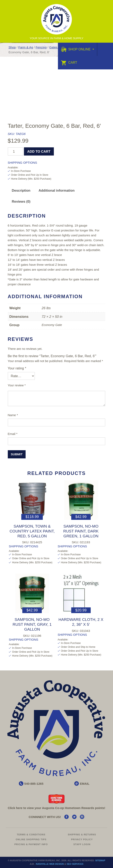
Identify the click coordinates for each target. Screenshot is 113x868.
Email (13, 434)
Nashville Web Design (50, 864)
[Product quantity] (15, 151)
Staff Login (82, 844)
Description (21, 190)
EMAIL (85, 784)
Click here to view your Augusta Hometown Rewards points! (56, 808)
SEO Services (75, 864)
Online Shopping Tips (31, 839)
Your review (17, 385)
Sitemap (100, 860)
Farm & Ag (26, 47)
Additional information (56, 190)
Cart (69, 63)
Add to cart (39, 151)
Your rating (17, 368)
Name (13, 415)
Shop (12, 47)
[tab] (21, 191)
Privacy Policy (82, 839)
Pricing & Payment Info (31, 844)
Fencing (41, 47)
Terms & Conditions (31, 835)
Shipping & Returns (82, 835)
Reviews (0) (21, 201)
